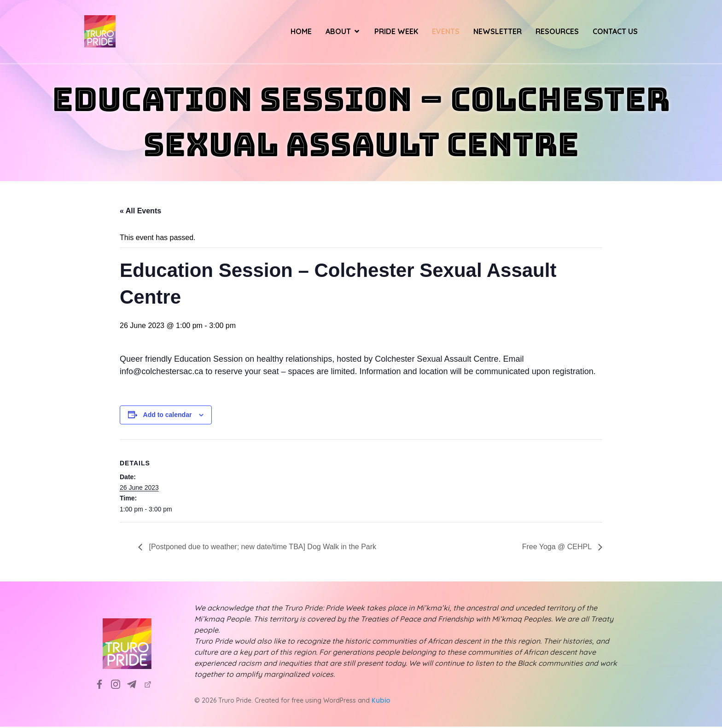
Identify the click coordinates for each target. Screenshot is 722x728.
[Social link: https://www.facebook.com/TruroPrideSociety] (103, 686)
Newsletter (498, 32)
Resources (557, 32)
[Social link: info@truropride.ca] (135, 686)
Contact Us (615, 32)
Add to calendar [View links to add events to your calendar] (168, 416)
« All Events (140, 212)
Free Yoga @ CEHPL (558, 548)
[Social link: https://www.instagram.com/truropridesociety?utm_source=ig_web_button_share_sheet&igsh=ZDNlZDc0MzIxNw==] (119, 686)
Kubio (381, 702)
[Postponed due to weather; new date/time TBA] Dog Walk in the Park (262, 548)
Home (301, 32)
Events (446, 32)
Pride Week (396, 32)
